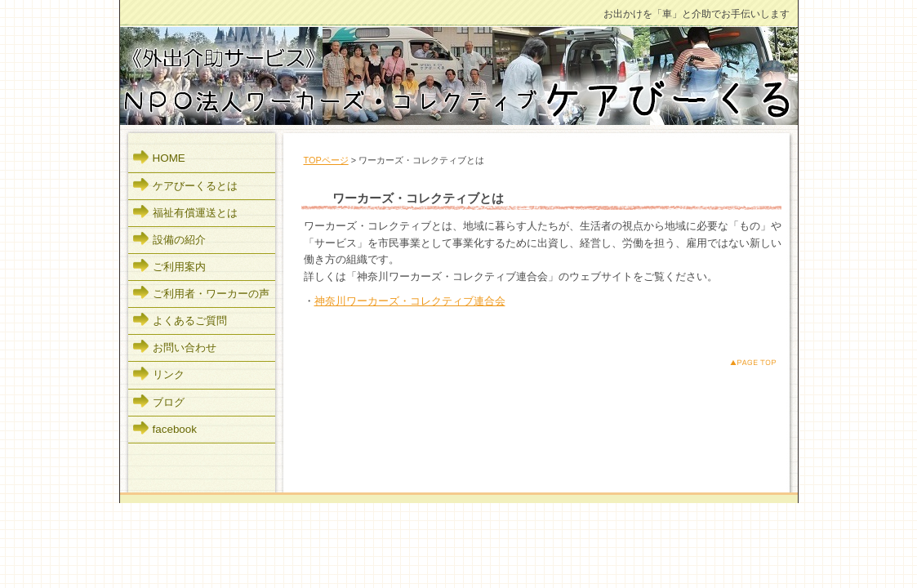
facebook (175, 429)
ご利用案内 (179, 267)
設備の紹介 (179, 240)
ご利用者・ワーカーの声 (211, 294)
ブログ (169, 402)
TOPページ (326, 160)
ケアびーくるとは (195, 186)
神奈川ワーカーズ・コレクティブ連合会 (410, 301)
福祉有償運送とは (195, 213)
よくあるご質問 (190, 321)
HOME (169, 158)
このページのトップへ (740, 362)
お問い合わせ (185, 347)
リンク (169, 374)
